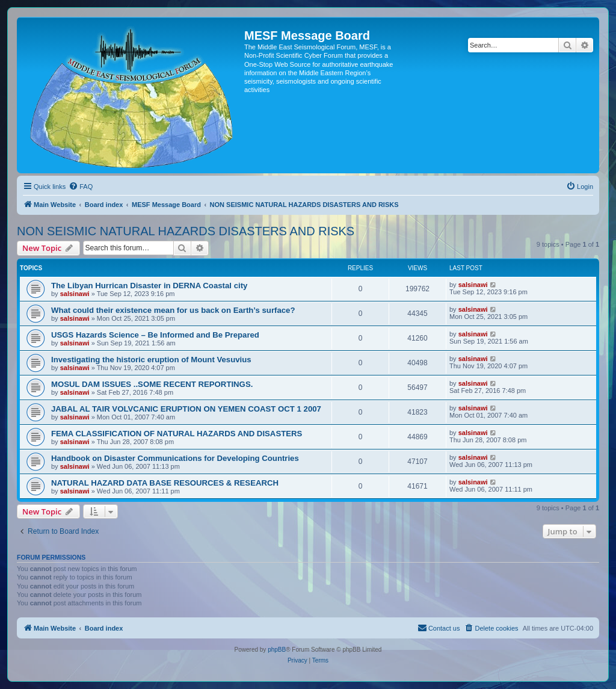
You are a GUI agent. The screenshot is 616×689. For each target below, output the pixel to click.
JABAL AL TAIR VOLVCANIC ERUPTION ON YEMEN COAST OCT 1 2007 (186, 409)
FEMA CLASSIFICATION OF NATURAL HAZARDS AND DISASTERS (177, 434)
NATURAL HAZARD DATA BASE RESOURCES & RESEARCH (165, 483)
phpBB (277, 650)
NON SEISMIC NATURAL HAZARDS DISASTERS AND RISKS (186, 231)
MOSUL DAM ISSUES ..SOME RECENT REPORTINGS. (152, 384)
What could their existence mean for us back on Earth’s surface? (173, 310)
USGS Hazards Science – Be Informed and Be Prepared (155, 335)
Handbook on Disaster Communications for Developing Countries (175, 458)
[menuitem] (81, 187)
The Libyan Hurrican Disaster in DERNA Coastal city (149, 286)
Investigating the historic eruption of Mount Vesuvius (151, 360)
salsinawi (75, 294)
